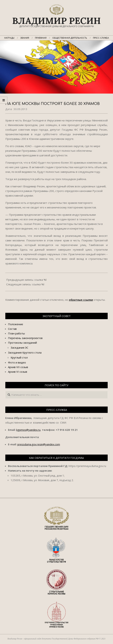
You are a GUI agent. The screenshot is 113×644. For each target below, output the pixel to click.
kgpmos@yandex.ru (28, 430)
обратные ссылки (81, 300)
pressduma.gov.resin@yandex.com (39, 444)
